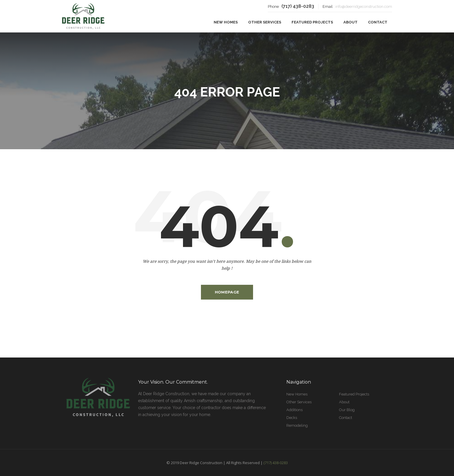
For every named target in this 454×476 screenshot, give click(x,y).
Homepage (227, 292)
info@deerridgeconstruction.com (364, 7)
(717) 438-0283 (298, 6)
